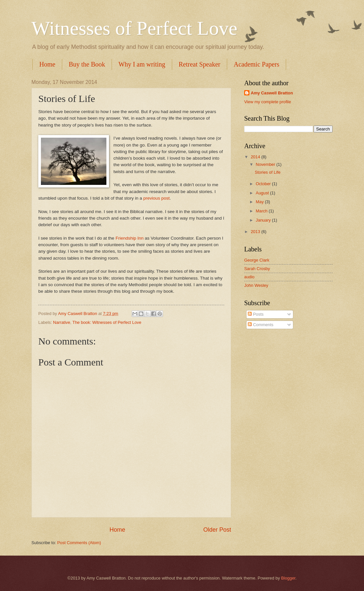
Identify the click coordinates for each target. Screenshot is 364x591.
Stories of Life (268, 172)
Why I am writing (142, 64)
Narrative (62, 322)
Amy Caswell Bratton (272, 93)
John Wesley (256, 285)
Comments (261, 325)
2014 (256, 157)
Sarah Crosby (257, 269)
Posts (256, 314)
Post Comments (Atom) (79, 543)
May (260, 202)
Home (47, 64)
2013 (256, 232)
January (264, 220)
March (262, 211)
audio (249, 277)
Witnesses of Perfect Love (134, 28)
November (266, 164)
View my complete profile (268, 102)
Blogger (288, 578)
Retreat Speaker (200, 64)
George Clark (257, 260)
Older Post (217, 530)
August (263, 193)
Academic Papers (256, 64)
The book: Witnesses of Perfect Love (107, 322)
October (264, 184)
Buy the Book (87, 64)
